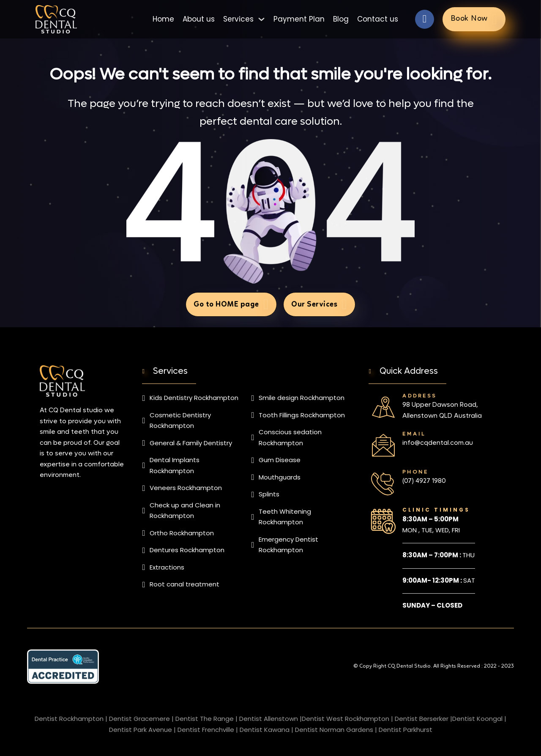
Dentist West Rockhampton (346, 719)
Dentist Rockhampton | (71, 719)
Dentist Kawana (265, 730)
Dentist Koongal (477, 719)
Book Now (474, 19)
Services (238, 19)
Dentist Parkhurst (406, 730)
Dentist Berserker (422, 719)
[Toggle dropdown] (261, 19)
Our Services (319, 304)
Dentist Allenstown (269, 719)
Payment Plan (299, 19)
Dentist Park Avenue (141, 730)
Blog (341, 19)
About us (199, 19)
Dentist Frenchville (206, 730)
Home (163, 19)
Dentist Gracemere (139, 719)
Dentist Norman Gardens (334, 730)
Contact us (378, 19)
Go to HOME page (231, 304)
